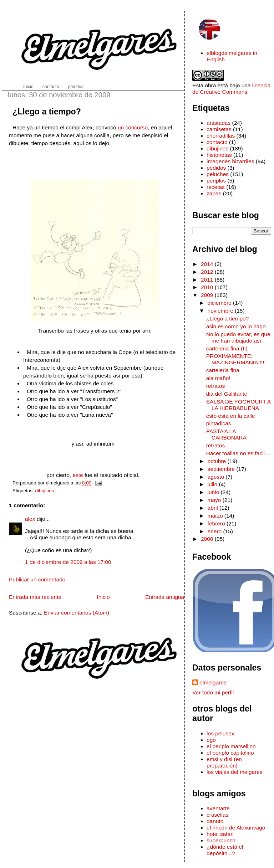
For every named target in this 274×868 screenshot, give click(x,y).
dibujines (45, 491)
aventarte (218, 808)
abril (214, 508)
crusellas (217, 815)
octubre (218, 461)
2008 (208, 539)
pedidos (216, 168)
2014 (208, 264)
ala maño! (218, 378)
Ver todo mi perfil (213, 692)
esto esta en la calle (231, 416)
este (78, 475)
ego (211, 740)
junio (214, 492)
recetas (216, 187)
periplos (216, 181)
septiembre (222, 469)
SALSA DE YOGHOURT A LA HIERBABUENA (239, 405)
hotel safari (220, 834)
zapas (214, 193)
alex (30, 519)
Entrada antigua (165, 597)
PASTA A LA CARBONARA (226, 434)
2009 (208, 295)
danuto (215, 821)
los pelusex (220, 733)
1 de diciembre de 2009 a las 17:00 (68, 562)
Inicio (103, 597)
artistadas (219, 123)
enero (215, 531)
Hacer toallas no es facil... (238, 453)
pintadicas (219, 423)
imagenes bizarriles (230, 161)
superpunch (221, 840)
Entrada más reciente (35, 597)
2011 (208, 280)
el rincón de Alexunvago (236, 828)
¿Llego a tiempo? (47, 112)
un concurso (133, 127)
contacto (217, 142)
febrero (217, 523)
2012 (208, 272)
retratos (215, 386)
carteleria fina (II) (227, 348)
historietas (219, 155)
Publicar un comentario (37, 579)
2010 (208, 287)
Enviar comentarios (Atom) (77, 613)
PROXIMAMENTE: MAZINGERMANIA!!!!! (236, 359)
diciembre (220, 303)
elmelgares (213, 682)
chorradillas (221, 136)
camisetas (219, 129)
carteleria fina (223, 370)
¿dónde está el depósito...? (225, 850)
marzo (216, 516)
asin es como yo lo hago (236, 326)
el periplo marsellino (231, 746)
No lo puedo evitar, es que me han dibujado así (238, 337)
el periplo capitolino (230, 753)
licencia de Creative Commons (231, 89)
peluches (218, 174)
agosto (217, 477)
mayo (215, 500)
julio (213, 484)
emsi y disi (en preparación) (224, 762)
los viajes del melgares (234, 772)
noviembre (221, 311)
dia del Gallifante (227, 394)
